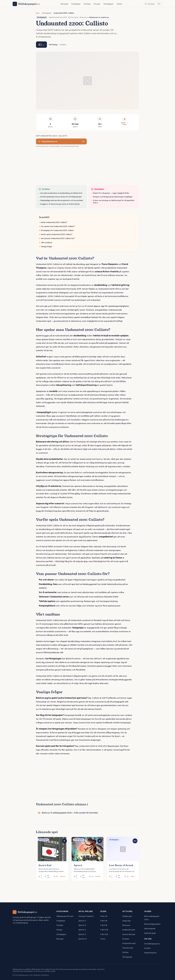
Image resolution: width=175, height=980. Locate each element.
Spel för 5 (82, 934)
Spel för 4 (82, 930)
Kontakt (147, 948)
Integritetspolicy (151, 953)
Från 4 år (104, 916)
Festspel (87, 4)
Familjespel (76, 4)
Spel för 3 (82, 925)
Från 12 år (104, 934)
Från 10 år (104, 930)
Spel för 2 (82, 921)
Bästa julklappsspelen (152, 924)
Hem (38, 13)
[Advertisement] (87, 167)
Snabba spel (127, 916)
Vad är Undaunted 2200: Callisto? (54, 222)
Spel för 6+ (83, 939)
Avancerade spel (129, 934)
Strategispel (108, 4)
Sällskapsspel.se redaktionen (99, 17)
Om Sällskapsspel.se (152, 944)
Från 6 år (104, 921)
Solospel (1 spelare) (86, 916)
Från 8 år (104, 925)
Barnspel (64, 4)
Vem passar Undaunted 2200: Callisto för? (58, 238)
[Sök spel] (153, 4)
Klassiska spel (128, 948)
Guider (119, 4)
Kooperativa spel (129, 943)
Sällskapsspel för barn (65, 916)
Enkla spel (126, 925)
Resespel (60, 939)
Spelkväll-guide (150, 933)
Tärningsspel (127, 957)
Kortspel (126, 939)
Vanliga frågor (47, 246)
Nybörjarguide (150, 928)
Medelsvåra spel (129, 930)
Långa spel (127, 921)
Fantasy (125, 952)
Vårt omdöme (47, 242)
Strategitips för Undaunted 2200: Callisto (57, 230)
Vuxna (103, 939)
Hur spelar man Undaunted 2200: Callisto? (58, 226)
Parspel (97, 4)
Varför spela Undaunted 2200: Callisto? (57, 234)
